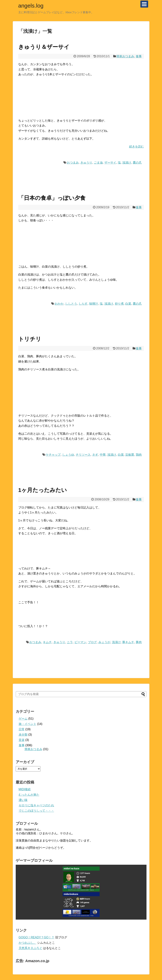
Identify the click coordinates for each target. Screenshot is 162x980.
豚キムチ (128, 642)
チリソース (83, 455)
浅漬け (127, 163)
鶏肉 (139, 455)
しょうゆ (68, 455)
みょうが (104, 642)
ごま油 (98, 163)
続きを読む (137, 147)
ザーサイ (110, 163)
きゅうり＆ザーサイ (44, 47)
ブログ (92, 642)
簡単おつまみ (125, 56)
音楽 (22, 740)
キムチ (47, 642)
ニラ (70, 642)
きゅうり (86, 163)
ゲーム (23, 719)
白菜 (128, 304)
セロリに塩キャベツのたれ (36, 805)
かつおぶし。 (28, 943)
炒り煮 (119, 304)
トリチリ (30, 339)
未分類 (23, 735)
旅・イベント (28, 724)
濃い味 (23, 800)
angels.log (31, 6)
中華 (103, 455)
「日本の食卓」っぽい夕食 (52, 198)
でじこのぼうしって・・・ (36, 811)
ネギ (95, 455)
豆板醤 (130, 455)
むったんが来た (29, 795)
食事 (139, 56)
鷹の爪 (137, 163)
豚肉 (139, 642)
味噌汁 (94, 304)
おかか (59, 304)
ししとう (71, 304)
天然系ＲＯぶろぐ (30, 948)
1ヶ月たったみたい (43, 490)
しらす (83, 304)
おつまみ (73, 163)
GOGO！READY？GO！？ (37, 937)
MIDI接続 (25, 789)
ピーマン (80, 642)
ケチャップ (53, 455)
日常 (22, 729)
